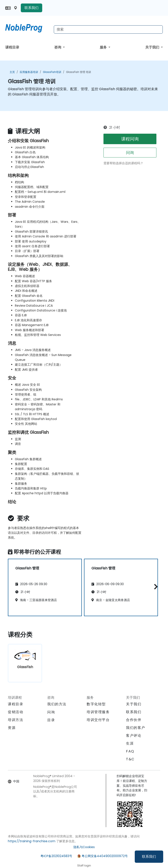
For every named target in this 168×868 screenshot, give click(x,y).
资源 (12, 728)
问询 (130, 153)
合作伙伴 (134, 720)
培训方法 (16, 720)
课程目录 (12, 47)
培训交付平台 (98, 720)
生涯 (130, 743)
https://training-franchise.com (32, 841)
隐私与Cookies (84, 847)
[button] (155, 587)
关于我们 (153, 47)
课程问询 (130, 139)
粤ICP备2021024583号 (56, 856)
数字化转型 (96, 704)
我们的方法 (57, 704)
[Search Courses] (108, 29)
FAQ (130, 751)
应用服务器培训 (29, 72)
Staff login (84, 865)
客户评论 (134, 736)
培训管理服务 (98, 712)
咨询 (58, 47)
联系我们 (149, 857)
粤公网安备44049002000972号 (105, 856)
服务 (104, 47)
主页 (12, 72)
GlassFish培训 (52, 72)
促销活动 (16, 712)
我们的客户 (136, 728)
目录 (51, 720)
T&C (130, 759)
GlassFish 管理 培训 (79, 72)
